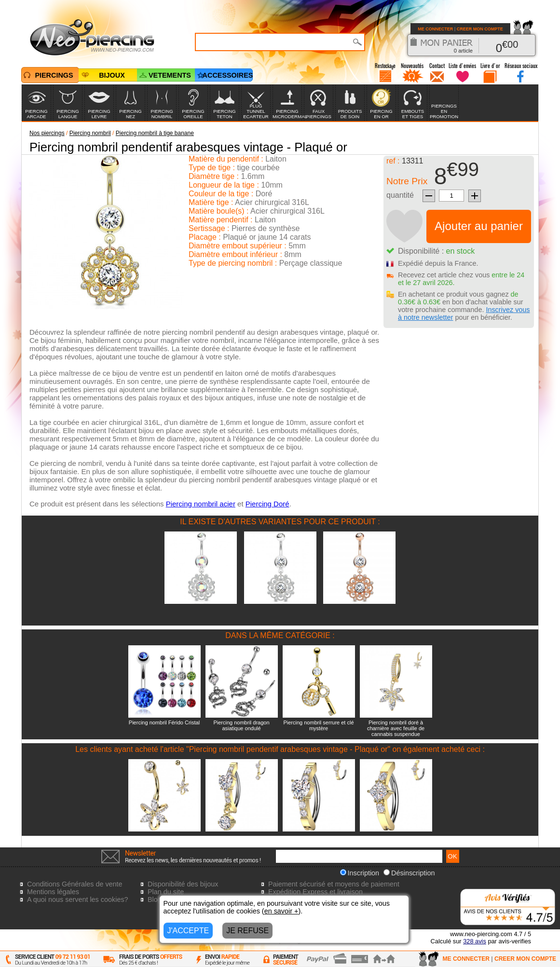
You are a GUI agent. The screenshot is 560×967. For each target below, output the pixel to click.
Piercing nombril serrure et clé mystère (318, 725)
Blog (155, 899)
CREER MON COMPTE (480, 29)
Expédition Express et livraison (315, 892)
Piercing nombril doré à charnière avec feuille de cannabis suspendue (396, 728)
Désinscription (409, 873)
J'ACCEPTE (188, 931)
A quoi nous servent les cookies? (78, 899)
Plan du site (166, 892)
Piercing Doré (267, 504)
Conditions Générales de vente (75, 884)
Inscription (360, 873)
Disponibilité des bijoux (183, 884)
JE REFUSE (247, 931)
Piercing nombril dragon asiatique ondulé (241, 725)
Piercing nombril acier (201, 504)
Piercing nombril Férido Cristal (164, 722)
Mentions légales (53, 892)
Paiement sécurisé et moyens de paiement (334, 884)
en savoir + (281, 911)
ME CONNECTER (435, 29)
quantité (400, 195)
